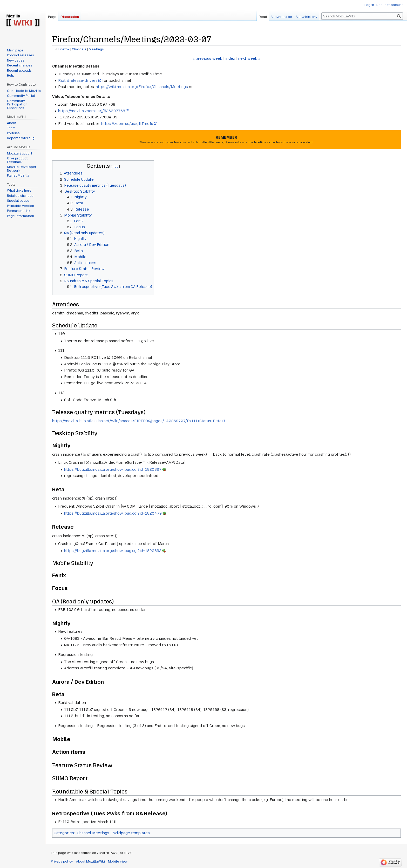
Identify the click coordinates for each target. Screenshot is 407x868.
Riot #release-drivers (78, 80)
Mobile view (118, 862)
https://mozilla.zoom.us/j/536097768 (92, 111)
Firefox (64, 49)
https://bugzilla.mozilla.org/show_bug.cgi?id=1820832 (113, 551)
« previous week (207, 58)
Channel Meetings (93, 833)
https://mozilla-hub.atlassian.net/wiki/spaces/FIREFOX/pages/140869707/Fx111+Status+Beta (137, 421)
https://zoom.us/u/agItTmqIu (127, 124)
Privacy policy (62, 862)
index (230, 58)
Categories (64, 833)
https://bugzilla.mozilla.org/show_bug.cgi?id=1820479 (113, 513)
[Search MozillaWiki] (362, 16)
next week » (249, 58)
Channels (79, 49)
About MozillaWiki (90, 862)
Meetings (96, 49)
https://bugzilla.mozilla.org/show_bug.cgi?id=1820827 (113, 469)
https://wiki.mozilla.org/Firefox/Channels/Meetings (142, 87)
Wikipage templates (131, 833)
